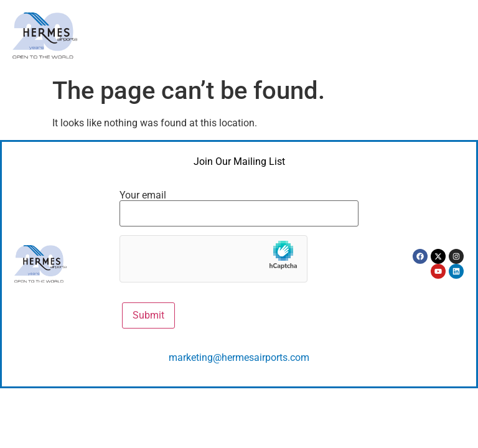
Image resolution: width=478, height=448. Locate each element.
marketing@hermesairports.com (239, 357)
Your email (239, 205)
